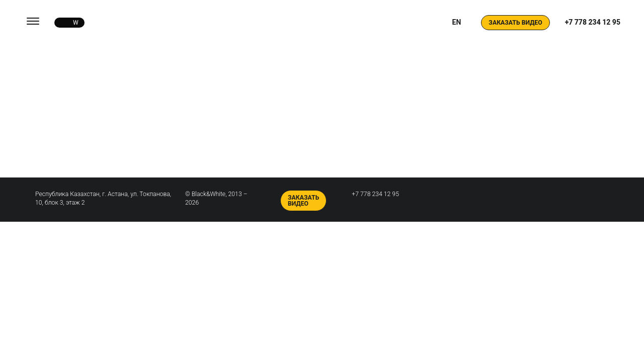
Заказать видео (515, 23)
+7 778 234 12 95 (593, 22)
